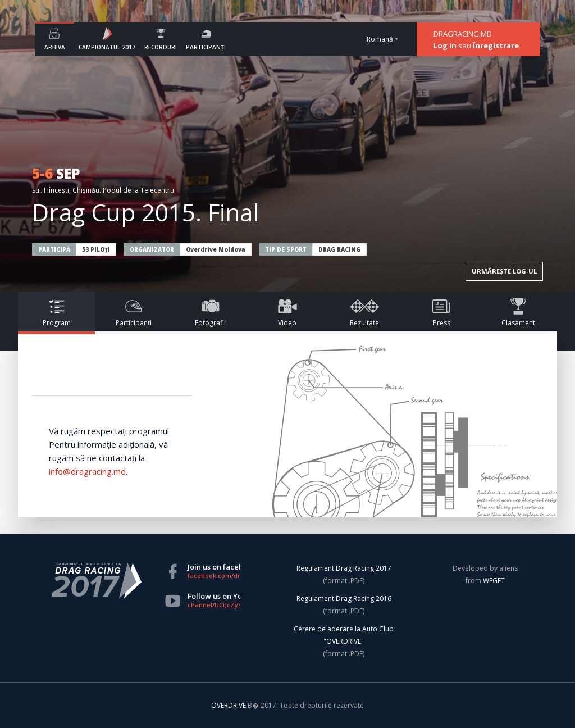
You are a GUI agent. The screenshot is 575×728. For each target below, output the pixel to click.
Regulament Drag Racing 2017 (344, 568)
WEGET (494, 581)
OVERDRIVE (229, 705)
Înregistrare (496, 46)
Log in (445, 46)
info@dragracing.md (87, 471)
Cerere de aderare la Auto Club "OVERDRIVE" (344, 635)
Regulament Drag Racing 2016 (344, 599)
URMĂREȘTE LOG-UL (504, 271)
